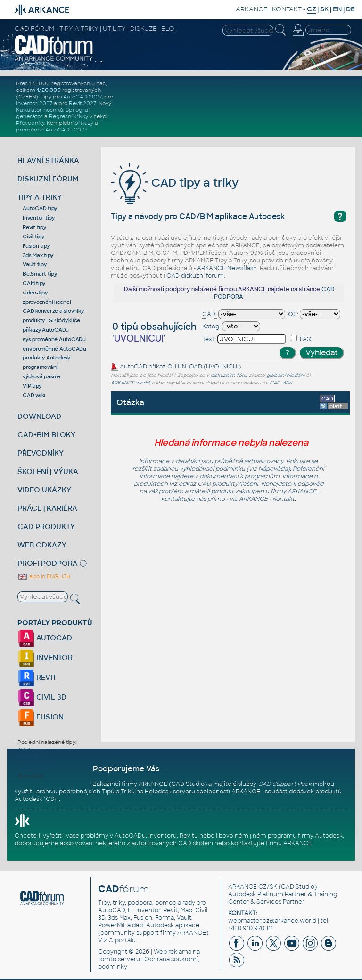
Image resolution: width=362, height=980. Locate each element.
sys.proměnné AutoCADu (54, 339)
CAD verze (32, 750)
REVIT (37, 677)
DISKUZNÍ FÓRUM (48, 179)
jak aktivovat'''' (36, 769)
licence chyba (37, 763)
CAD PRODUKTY (46, 527)
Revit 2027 (82, 103)
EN (337, 9)
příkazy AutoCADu (46, 330)
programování (40, 367)
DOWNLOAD (39, 416)
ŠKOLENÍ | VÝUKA (48, 471)
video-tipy (35, 293)
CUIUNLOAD (185, 367)
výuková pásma (42, 376)
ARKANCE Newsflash (227, 268)
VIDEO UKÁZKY (44, 490)
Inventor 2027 (34, 103)
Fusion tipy (36, 246)
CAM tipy (34, 283)
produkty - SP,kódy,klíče (51, 320)
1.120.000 (49, 90)
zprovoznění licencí (47, 302)
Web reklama (173, 952)
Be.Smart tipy (40, 274)
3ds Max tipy (38, 255)
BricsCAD (31, 776)
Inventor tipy (39, 218)
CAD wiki (34, 395)
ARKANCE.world (130, 383)
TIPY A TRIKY (40, 197)
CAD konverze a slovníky (53, 311)
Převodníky (30, 123)
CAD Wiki (281, 383)
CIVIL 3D (42, 697)
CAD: (210, 314)
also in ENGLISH (44, 576)
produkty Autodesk (46, 358)
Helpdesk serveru (170, 792)
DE (350, 9)
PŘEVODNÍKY (41, 453)
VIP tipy (32, 386)
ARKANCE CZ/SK (253, 887)
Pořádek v (32, 756)
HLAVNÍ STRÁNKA (48, 160)
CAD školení (196, 843)
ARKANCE (252, 9)
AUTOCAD (45, 638)
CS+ (51, 799)
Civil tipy (33, 237)
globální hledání (285, 375)
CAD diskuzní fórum (195, 276)
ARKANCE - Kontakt (267, 499)
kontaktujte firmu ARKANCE (271, 843)
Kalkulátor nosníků (40, 110)
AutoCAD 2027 (82, 97)
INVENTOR (45, 657)
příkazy (84, 123)
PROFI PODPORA (48, 563)
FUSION (41, 717)
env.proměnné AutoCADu (54, 349)
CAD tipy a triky (175, 183)
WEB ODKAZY (42, 545)
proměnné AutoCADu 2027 (52, 130)
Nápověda (273, 469)
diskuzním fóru (229, 375)
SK (324, 9)
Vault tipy (35, 264)
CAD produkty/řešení (228, 484)
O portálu (122, 940)
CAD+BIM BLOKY (46, 435)
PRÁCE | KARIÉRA (47, 508)
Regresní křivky (69, 116)
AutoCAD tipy (40, 208)
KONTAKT (287, 9)
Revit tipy (34, 227)
